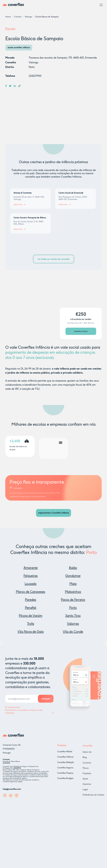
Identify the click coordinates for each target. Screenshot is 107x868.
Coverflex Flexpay (65, 776)
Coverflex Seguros (65, 770)
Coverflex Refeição (66, 765)
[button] (101, 5)
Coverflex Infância (65, 760)
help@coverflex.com (12, 790)
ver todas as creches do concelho (54, 259)
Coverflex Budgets (65, 781)
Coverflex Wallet (65, 754)
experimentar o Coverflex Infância (53, 513)
